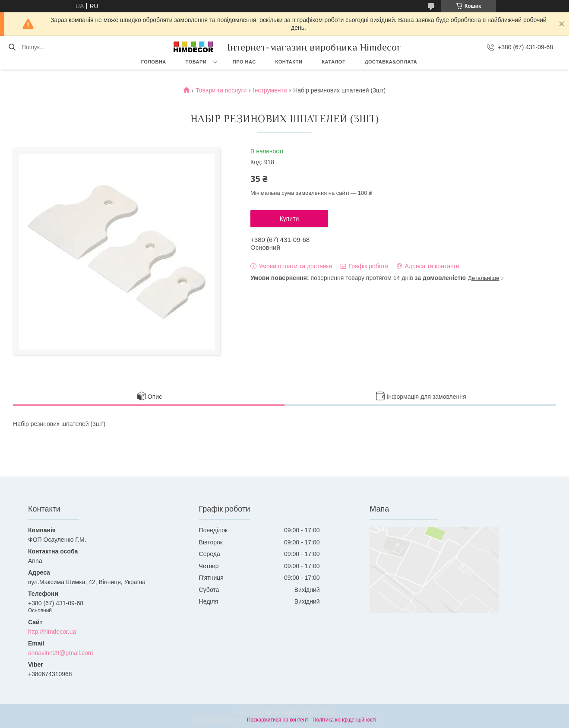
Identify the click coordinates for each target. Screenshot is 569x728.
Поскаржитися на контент (278, 720)
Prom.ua (325, 712)
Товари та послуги (221, 90)
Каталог (333, 62)
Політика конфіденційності (345, 720)
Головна (154, 62)
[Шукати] (12, 47)
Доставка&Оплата (391, 62)
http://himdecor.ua (52, 632)
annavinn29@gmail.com (60, 653)
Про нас (244, 62)
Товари (196, 62)
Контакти (289, 62)
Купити (289, 219)
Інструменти (270, 90)
